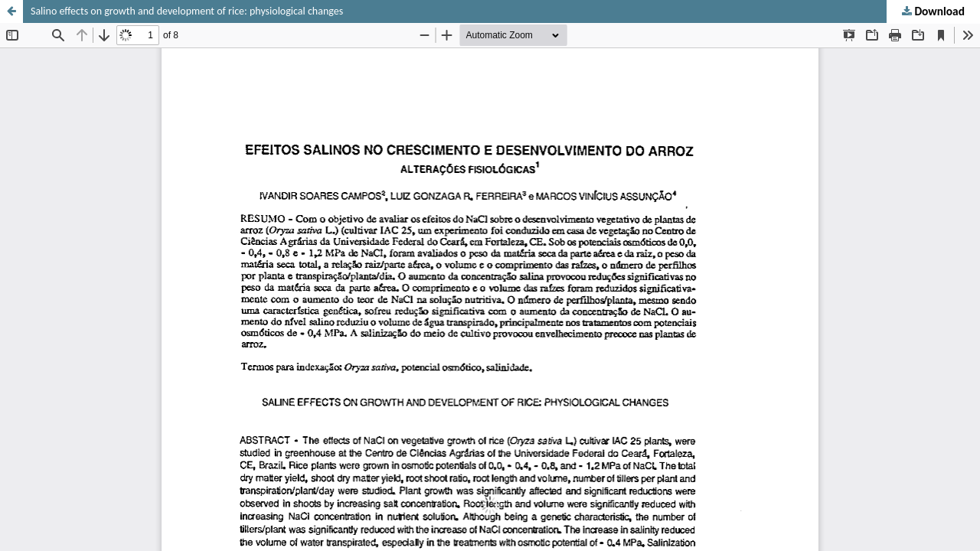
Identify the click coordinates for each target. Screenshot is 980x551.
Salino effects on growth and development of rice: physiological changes (187, 11)
